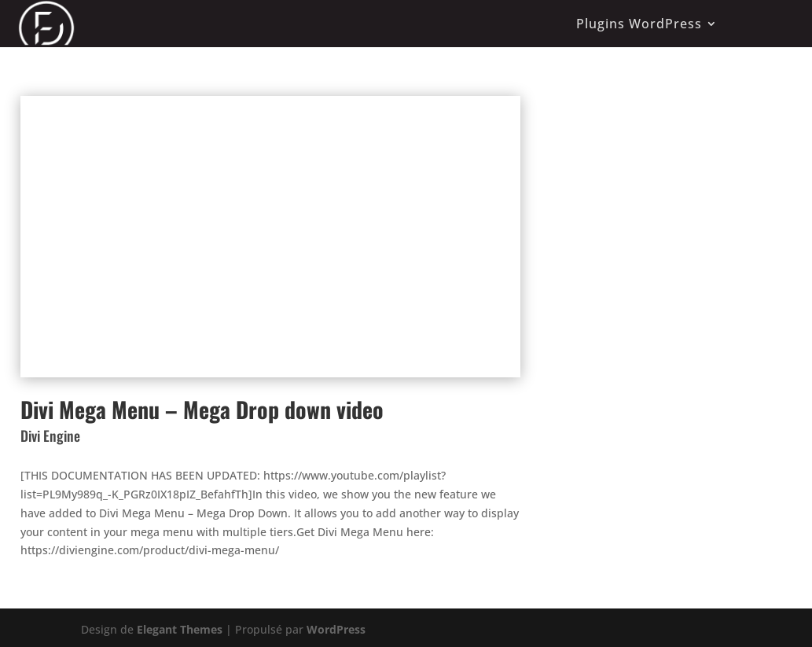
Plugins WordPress (639, 24)
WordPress (336, 629)
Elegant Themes (180, 629)
